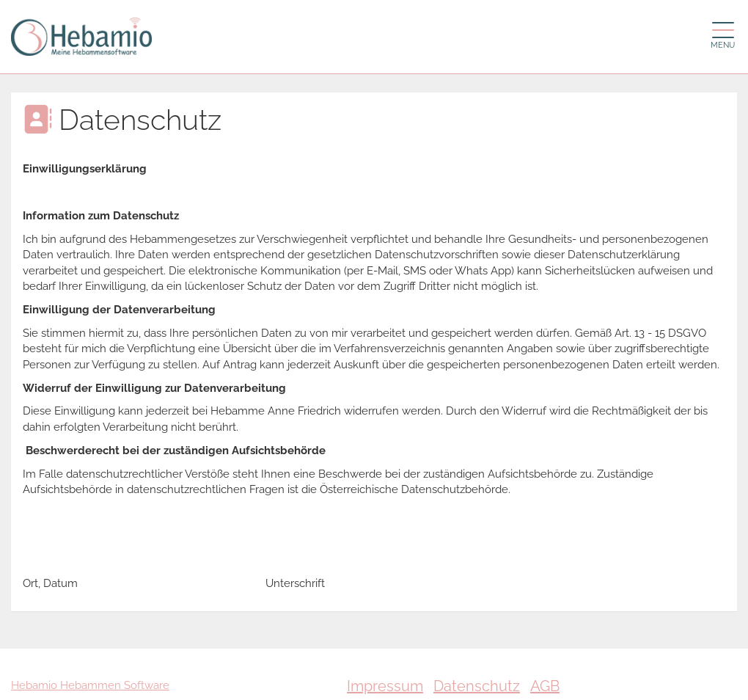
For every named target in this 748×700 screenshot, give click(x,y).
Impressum (385, 686)
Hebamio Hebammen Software (90, 685)
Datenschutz (477, 686)
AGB (545, 686)
